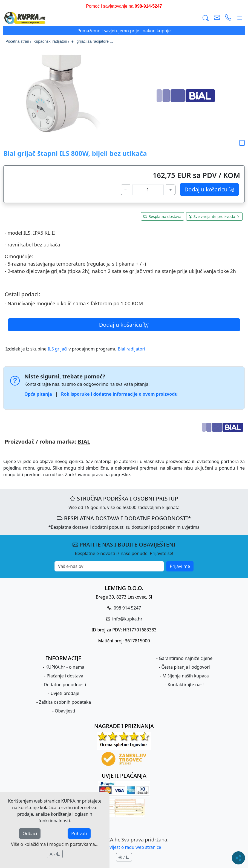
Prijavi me (180, 566)
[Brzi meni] (238, 858)
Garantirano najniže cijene (186, 658)
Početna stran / (18, 41)
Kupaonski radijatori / (51, 41)
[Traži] (206, 18)
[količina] (148, 190)
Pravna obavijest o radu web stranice (124, 847)
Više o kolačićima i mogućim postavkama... (55, 844)
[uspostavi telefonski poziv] (228, 18)
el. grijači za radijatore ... (92, 41)
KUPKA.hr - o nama (65, 667)
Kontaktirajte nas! (186, 685)
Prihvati (79, 833)
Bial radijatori (131, 349)
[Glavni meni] (240, 18)
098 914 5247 (127, 608)
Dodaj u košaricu (209, 189)
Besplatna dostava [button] (162, 216)
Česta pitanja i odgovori (186, 667)
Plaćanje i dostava (65, 676)
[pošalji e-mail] (217, 18)
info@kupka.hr (127, 619)
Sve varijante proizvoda (214, 216)
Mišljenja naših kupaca (185, 676)
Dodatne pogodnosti (65, 685)
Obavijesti (65, 711)
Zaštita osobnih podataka (65, 702)
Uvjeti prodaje (65, 693)
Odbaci (30, 833)
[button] (242, 143)
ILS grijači (57, 349)
